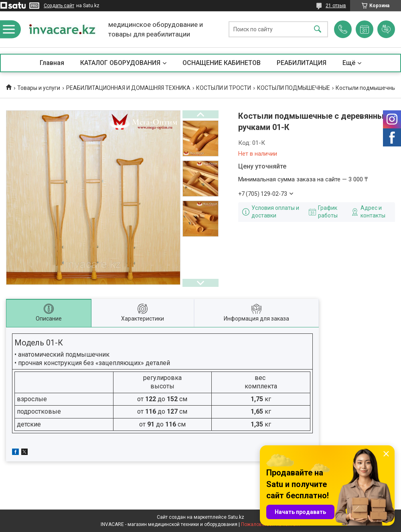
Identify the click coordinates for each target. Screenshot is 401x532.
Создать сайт (59, 6)
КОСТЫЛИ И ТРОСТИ (224, 88)
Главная (52, 63)
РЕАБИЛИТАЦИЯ (302, 63)
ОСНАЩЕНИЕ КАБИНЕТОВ (222, 63)
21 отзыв (336, 6)
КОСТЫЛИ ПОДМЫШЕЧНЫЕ (294, 88)
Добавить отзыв (386, 29)
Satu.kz (236, 517)
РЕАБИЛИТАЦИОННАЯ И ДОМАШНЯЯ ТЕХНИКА (128, 88)
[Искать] (318, 29)
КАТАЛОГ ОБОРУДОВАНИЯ (120, 63)
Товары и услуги (39, 88)
